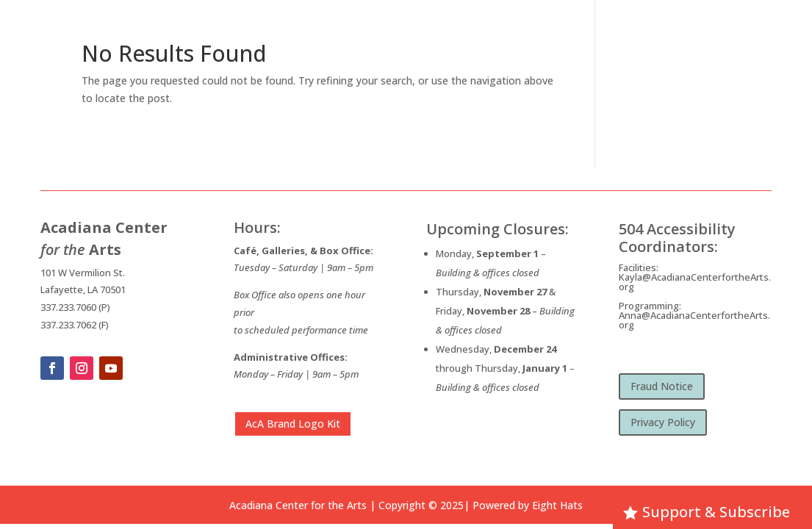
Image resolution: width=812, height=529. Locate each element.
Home (363, 36)
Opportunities (590, 36)
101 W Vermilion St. (83, 273)
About (406, 36)
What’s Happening (490, 36)
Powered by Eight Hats (528, 505)
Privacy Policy (663, 422)
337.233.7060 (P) (75, 307)
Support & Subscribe (716, 512)
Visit (661, 36)
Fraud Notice (662, 386)
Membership (729, 36)
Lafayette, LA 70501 (83, 289)
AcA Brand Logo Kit (293, 424)
